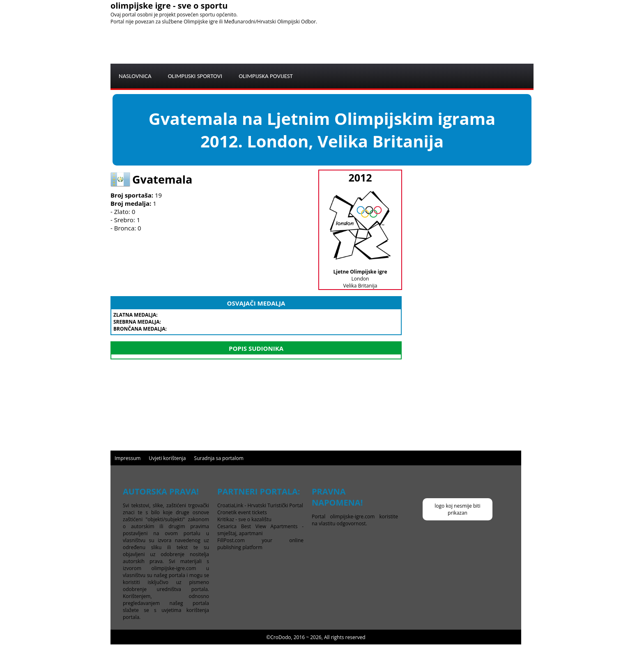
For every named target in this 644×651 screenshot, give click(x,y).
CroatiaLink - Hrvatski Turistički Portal (260, 505)
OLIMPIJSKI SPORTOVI (195, 76)
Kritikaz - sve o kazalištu (244, 519)
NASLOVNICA (135, 76)
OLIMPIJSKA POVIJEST (266, 76)
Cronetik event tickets (242, 512)
